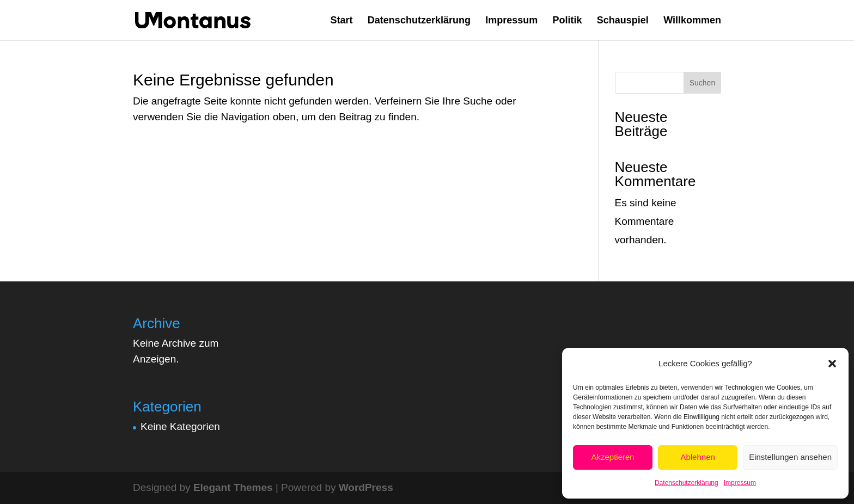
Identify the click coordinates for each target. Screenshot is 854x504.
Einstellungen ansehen (790, 457)
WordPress (366, 487)
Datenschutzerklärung (687, 483)
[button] (832, 364)
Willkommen (692, 21)
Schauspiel (623, 21)
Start (342, 21)
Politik (568, 21)
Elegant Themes (233, 487)
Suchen (702, 83)
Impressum (740, 483)
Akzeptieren (612, 457)
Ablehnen (697, 457)
